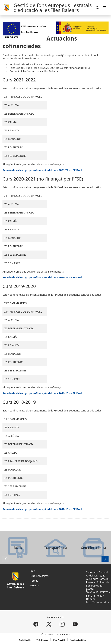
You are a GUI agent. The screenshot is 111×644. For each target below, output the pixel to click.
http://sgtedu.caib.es (99, 602)
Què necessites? (40, 576)
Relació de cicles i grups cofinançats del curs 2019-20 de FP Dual (42, 393)
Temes (34, 581)
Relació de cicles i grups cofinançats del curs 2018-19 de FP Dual (42, 509)
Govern (35, 585)
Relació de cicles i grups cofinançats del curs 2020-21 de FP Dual (42, 277)
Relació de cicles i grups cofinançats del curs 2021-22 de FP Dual (42, 170)
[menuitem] (104, 8)
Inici (33, 571)
